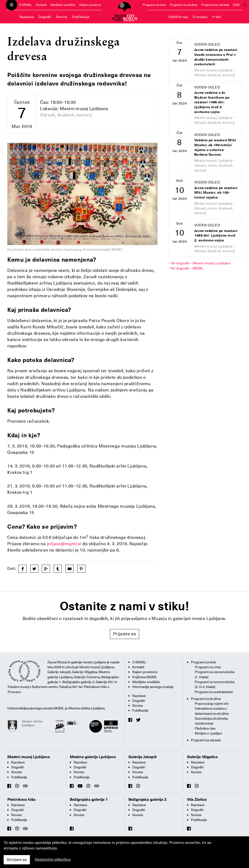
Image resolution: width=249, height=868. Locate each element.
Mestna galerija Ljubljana (93, 757)
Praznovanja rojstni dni (212, 704)
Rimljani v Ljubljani (208, 733)
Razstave (27, 17)
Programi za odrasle (215, 5)
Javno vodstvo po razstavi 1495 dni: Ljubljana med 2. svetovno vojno (216, 236)
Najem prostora (90, 5)
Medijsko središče (63, 5)
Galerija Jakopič (143, 757)
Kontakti (41, 5)
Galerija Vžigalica (202, 757)
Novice (62, 17)
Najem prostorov (145, 672)
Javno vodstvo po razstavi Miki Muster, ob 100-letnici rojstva (216, 193)
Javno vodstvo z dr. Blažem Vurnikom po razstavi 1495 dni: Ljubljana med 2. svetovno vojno (212, 102)
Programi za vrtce (208, 667)
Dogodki (45, 17)
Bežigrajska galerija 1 (89, 800)
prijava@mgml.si (64, 544)
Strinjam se (17, 860)
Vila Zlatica (197, 800)
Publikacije (81, 17)
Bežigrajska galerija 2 (147, 800)
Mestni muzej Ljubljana (29, 757)
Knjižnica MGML (145, 677)
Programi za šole (154, 5)
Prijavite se (125, 634)
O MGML (26, 5)
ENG (236, 5)
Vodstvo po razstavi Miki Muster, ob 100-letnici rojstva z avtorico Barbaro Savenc (215, 147)
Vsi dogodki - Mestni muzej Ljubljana (201, 263)
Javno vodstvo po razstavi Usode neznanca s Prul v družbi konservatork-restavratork (216, 57)
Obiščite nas (178, 17)
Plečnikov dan (205, 728)
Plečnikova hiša (21, 800)
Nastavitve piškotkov (53, 859)
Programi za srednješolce (214, 692)
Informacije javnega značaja (153, 687)
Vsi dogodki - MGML (187, 268)
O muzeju (200, 17)
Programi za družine (184, 5)
